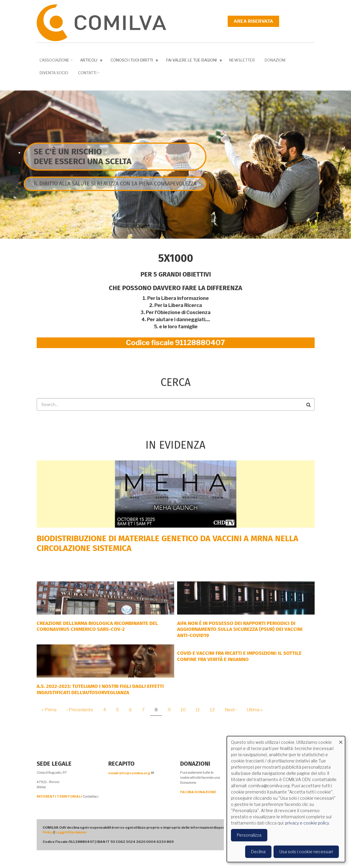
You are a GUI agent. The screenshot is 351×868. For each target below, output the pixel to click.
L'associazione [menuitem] (55, 62)
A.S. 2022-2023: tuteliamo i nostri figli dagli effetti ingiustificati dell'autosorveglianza (100, 689)
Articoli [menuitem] (90, 61)
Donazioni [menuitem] (275, 60)
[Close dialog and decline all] (341, 740)
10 (185, 710)
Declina (258, 852)
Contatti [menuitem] (88, 75)
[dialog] (286, 799)
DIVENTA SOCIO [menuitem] (54, 73)
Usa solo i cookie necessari (306, 852)
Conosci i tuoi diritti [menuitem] (133, 61)
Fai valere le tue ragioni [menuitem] (193, 61)
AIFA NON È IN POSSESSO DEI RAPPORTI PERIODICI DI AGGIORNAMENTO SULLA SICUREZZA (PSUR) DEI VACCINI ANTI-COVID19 (240, 629)
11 (200, 710)
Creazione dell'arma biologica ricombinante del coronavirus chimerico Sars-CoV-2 (97, 626)
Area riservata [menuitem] (253, 21)
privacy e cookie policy (307, 823)
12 (215, 710)
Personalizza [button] (249, 835)
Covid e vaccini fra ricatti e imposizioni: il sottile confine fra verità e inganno (239, 656)
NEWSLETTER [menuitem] (242, 60)
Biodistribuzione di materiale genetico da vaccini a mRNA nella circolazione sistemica (168, 543)
